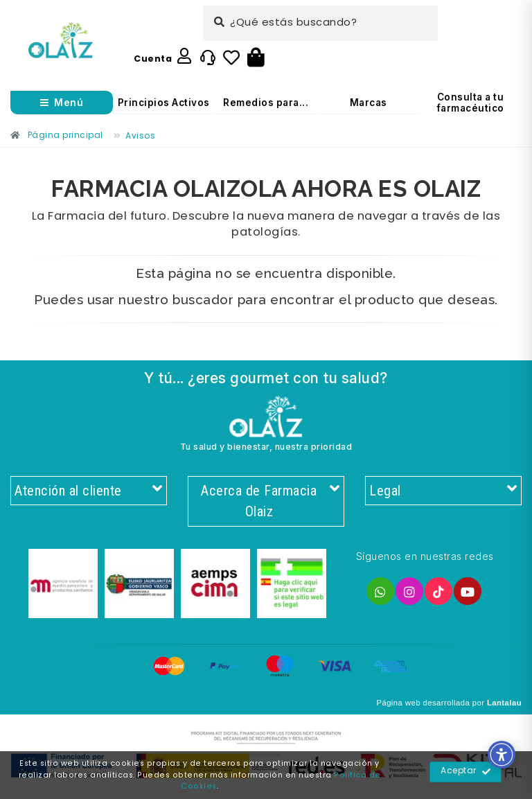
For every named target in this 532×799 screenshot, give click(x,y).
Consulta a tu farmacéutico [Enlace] (471, 103)
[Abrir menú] (62, 103)
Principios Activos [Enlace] (164, 103)
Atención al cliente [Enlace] (89, 491)
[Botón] (256, 58)
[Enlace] (61, 41)
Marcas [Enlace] (369, 103)
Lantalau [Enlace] (504, 704)
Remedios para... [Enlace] (266, 103)
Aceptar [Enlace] (466, 772)
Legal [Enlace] (443, 491)
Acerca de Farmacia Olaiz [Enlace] (270, 502)
